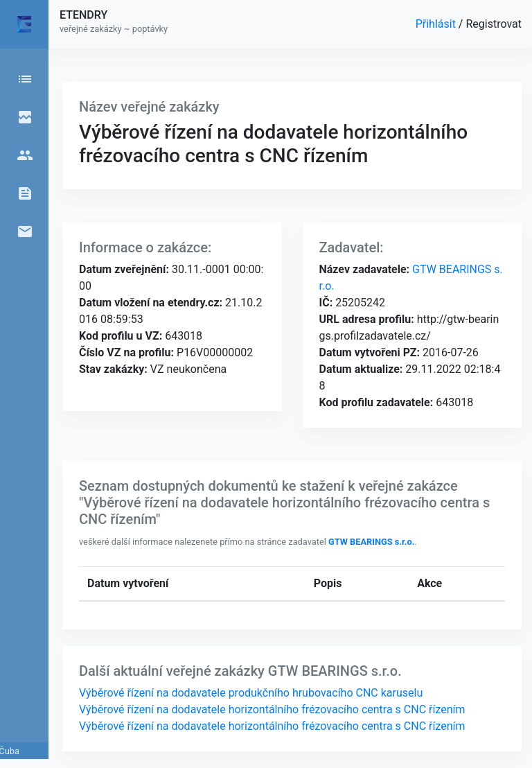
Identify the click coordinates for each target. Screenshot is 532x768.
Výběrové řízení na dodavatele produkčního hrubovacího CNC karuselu (251, 693)
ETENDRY (83, 15)
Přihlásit (437, 24)
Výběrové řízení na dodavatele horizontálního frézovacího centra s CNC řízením (272, 709)
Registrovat (494, 24)
